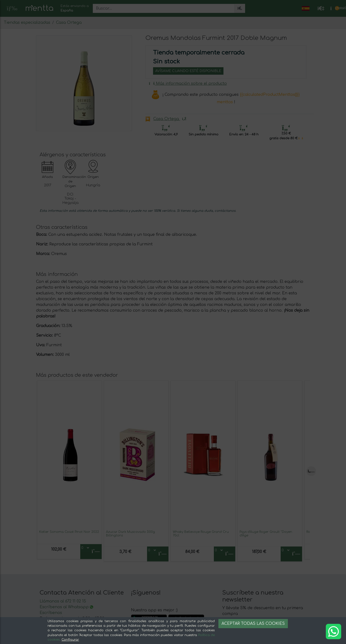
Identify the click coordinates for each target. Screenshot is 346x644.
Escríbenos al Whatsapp (66, 607)
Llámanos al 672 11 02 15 (63, 601)
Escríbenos (51, 613)
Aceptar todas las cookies (253, 624)
